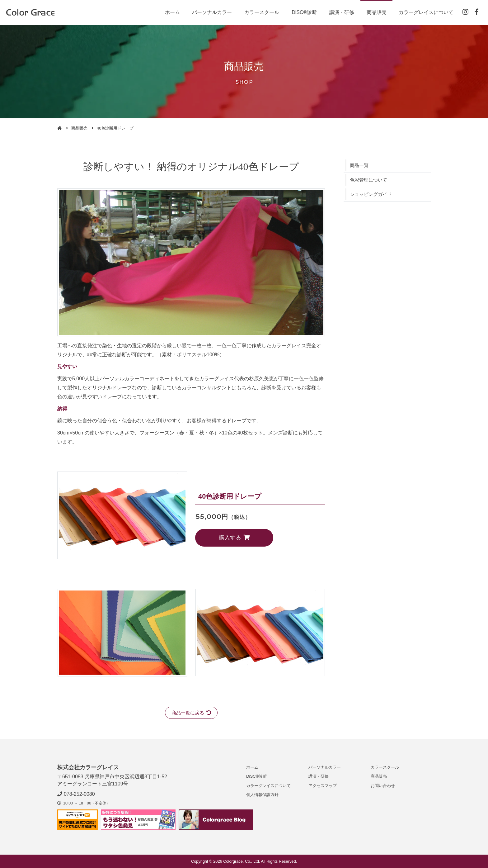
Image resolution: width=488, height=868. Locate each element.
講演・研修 (341, 12)
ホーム (171, 12)
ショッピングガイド (372, 195)
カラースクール (261, 12)
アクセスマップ (323, 786)
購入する (224, 537)
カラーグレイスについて (425, 12)
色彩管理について (370, 180)
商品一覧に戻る (191, 713)
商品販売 (376, 12)
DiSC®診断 (303, 12)
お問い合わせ (383, 786)
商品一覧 (360, 165)
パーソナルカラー (211, 12)
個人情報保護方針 (262, 795)
